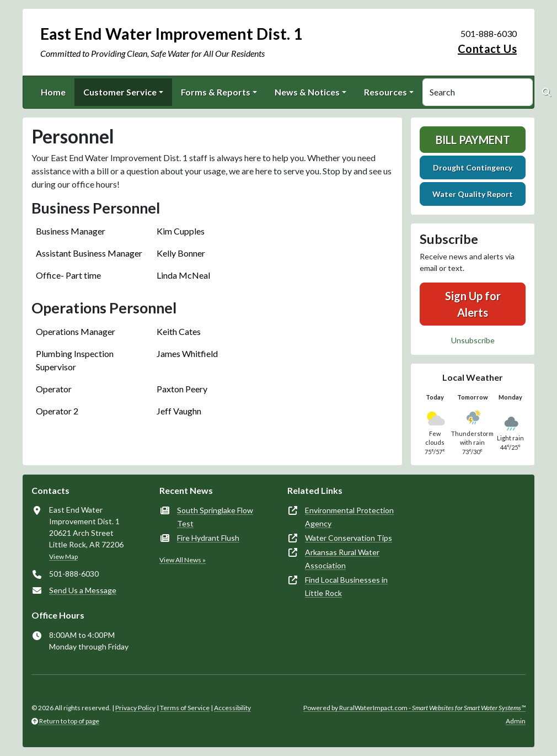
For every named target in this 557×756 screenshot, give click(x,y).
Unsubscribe (473, 340)
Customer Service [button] (120, 92)
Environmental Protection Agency (349, 517)
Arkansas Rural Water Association (342, 559)
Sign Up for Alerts (473, 304)
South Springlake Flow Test (215, 517)
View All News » (183, 560)
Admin (516, 721)
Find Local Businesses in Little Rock (346, 586)
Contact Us (487, 49)
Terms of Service (185, 708)
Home (53, 92)
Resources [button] (385, 92)
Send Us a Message (83, 590)
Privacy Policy (135, 708)
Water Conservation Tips (349, 538)
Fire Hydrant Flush (208, 538)
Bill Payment (473, 140)
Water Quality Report (473, 194)
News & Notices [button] (307, 92)
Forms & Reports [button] (216, 92)
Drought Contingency (473, 167)
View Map (63, 557)
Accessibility (232, 708)
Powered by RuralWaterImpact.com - (414, 708)
